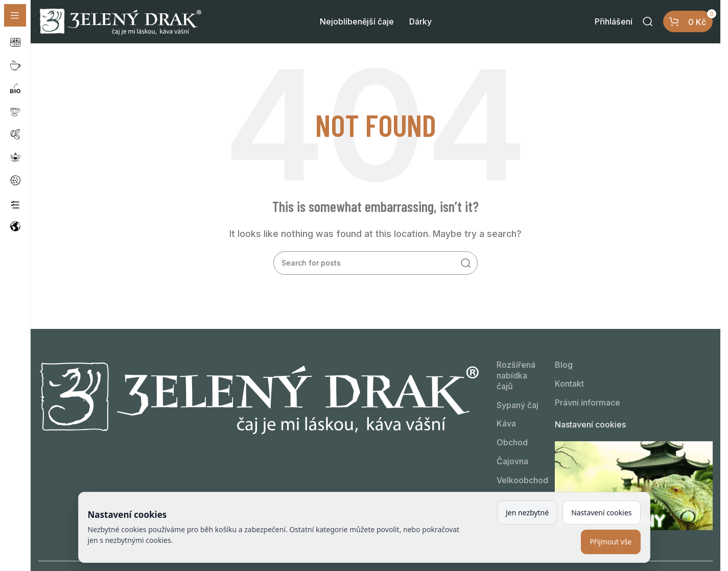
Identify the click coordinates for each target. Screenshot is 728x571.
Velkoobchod (518, 481)
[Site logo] (120, 21)
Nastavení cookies (590, 424)
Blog (564, 365)
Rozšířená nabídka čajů (516, 376)
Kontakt (569, 384)
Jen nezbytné (527, 513)
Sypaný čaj (518, 405)
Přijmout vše (610, 542)
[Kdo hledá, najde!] (648, 22)
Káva (506, 424)
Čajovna (512, 462)
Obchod (512, 443)
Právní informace (588, 403)
